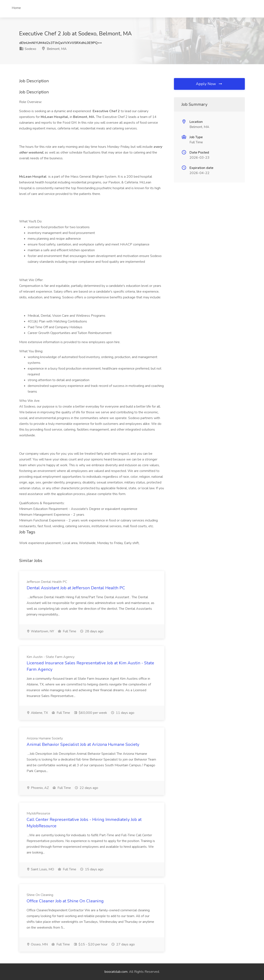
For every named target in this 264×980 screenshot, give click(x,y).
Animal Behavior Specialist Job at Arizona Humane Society (83, 744)
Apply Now (209, 84)
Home (16, 8)
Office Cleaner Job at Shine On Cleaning (65, 901)
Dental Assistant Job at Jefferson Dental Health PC (76, 588)
